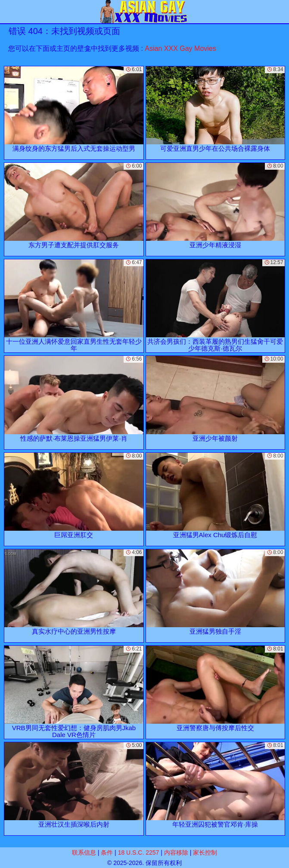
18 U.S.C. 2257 (139, 852)
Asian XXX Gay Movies (180, 48)
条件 (107, 852)
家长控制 (205, 852)
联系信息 (84, 852)
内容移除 (176, 852)
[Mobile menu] (8, 12)
